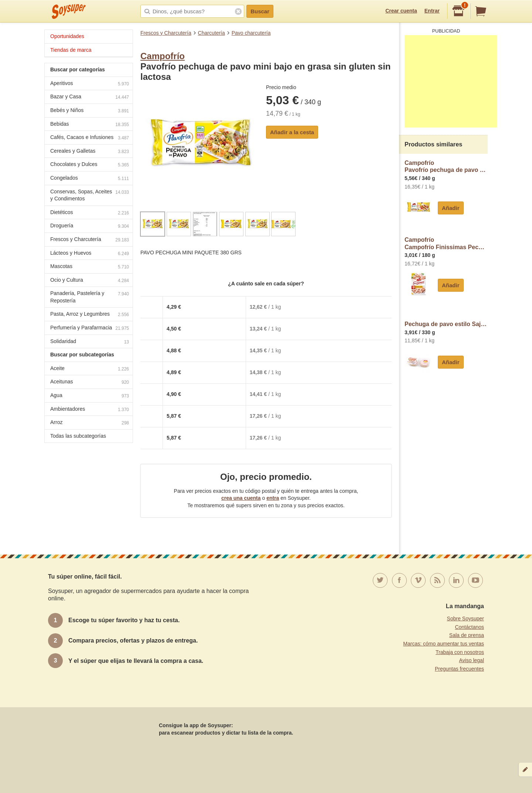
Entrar (432, 11)
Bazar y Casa (90, 97)
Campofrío (163, 56)
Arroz (90, 423)
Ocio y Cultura (90, 281)
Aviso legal (472, 660)
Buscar (260, 11)
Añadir (451, 208)
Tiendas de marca (71, 50)
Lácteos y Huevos (90, 254)
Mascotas (90, 267)
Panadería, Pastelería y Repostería (90, 297)
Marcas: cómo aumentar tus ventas (444, 644)
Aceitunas (90, 382)
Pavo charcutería (251, 33)
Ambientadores (90, 410)
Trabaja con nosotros (460, 652)
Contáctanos (469, 627)
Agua (90, 396)
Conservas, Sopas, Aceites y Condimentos (90, 195)
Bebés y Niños (90, 111)
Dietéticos (90, 213)
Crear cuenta (401, 11)
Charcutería (212, 33)
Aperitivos (90, 84)
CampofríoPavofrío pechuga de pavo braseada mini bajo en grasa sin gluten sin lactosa (446, 167)
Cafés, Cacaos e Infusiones (90, 138)
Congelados (90, 179)
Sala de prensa (467, 635)
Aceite (90, 369)
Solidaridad (90, 342)
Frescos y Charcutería (166, 33)
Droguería (90, 226)
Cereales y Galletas (90, 152)
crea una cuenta (241, 498)
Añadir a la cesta (292, 132)
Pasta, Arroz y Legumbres (90, 315)
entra (273, 498)
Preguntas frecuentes (459, 669)
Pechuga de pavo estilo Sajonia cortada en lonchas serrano (446, 324)
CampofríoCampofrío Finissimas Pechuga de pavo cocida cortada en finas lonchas (446, 243)
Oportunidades (67, 36)
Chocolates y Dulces (90, 165)
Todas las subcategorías (78, 436)
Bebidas (90, 125)
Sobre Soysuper (465, 619)
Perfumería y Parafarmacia (90, 328)
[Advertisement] (451, 81)
